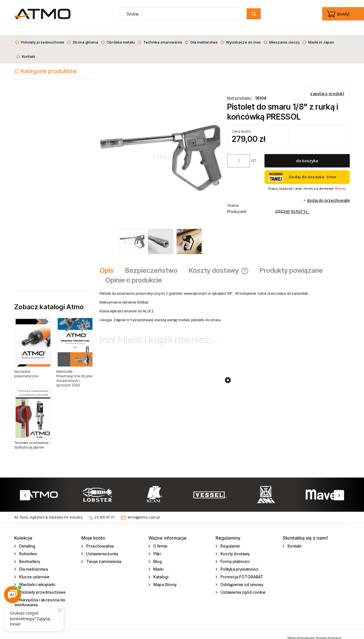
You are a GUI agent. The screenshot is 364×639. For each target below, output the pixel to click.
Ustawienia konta (102, 547)
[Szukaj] (254, 14)
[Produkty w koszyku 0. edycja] (339, 14)
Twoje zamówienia (103, 555)
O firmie (160, 539)
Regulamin (230, 539)
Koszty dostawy (235, 547)
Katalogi (160, 570)
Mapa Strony (165, 578)
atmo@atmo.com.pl (144, 510)
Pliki (157, 547)
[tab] (109, 264)
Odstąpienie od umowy (241, 578)
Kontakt (294, 539)
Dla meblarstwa (33, 562)
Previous (25, 488)
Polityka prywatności (239, 562)
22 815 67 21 (105, 510)
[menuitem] (40, 35)
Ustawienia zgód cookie (243, 585)
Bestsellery (29, 555)
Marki (158, 562)
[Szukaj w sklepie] (185, 14)
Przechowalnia (100, 539)
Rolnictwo (28, 547)
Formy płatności (234, 555)
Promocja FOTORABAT (241, 570)
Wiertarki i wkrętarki (37, 578)
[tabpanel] (225, 300)
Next (339, 488)
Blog (157, 555)
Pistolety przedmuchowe (42, 585)
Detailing (27, 539)
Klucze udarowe (34, 570)
